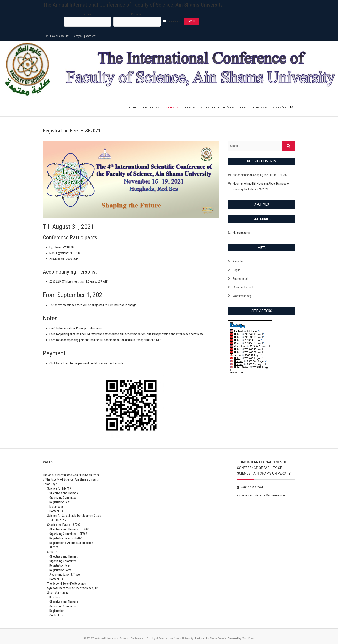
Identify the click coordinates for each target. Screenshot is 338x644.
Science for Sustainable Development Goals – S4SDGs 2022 (74, 518)
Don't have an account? (57, 36)
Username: (88, 14)
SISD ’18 (258, 108)
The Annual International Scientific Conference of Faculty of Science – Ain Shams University (143, 638)
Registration (57, 611)
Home (133, 108)
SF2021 (171, 108)
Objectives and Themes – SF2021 (70, 529)
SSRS (188, 108)
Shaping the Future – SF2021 (271, 175)
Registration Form (60, 570)
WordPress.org (242, 296)
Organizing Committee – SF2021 (69, 534)
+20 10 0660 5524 (250, 487)
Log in (237, 270)
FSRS (244, 108)
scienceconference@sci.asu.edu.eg (261, 495)
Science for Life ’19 (216, 108)
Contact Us (56, 511)
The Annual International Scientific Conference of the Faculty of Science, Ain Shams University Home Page (72, 479)
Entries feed (240, 279)
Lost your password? (85, 36)
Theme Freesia (218, 638)
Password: (137, 14)
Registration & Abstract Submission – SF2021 (72, 545)
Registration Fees (60, 502)
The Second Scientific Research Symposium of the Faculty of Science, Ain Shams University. (73, 588)
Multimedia (56, 507)
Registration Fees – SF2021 (66, 538)
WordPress (248, 638)
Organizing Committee (63, 498)
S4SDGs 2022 (152, 108)
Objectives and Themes (64, 493)
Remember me (174, 21)
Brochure (55, 597)
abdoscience (241, 175)
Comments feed (243, 287)
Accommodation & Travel (65, 575)
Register (238, 261)
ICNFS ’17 (279, 108)
